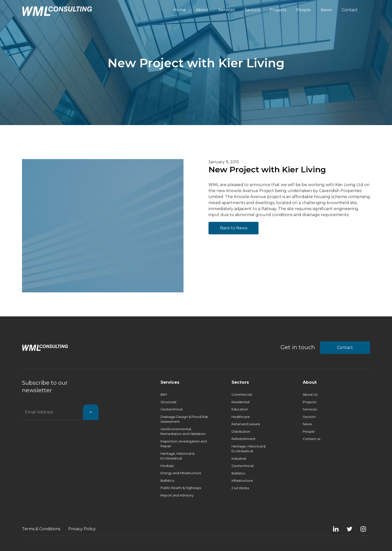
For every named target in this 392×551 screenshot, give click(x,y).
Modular (167, 466)
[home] (57, 11)
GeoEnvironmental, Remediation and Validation (183, 431)
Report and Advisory (177, 495)
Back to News (234, 228)
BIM (164, 394)
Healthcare (241, 417)
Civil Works (240, 488)
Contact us (311, 439)
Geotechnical (171, 409)
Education (240, 409)
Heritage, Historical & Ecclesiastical (177, 456)
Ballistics (167, 480)
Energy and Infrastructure (181, 473)
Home (180, 10)
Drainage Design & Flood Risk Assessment (184, 419)
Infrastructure (242, 480)
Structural (168, 402)
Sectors (240, 382)
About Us (310, 394)
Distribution (241, 431)
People (309, 431)
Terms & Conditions (41, 529)
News (307, 424)
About (310, 382)
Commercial (242, 394)
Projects (309, 402)
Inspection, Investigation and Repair (184, 444)
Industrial (239, 458)
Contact (345, 348)
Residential (240, 402)
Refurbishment (243, 439)
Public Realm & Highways (181, 488)
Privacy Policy (82, 529)
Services (170, 382)
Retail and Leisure (246, 424)
